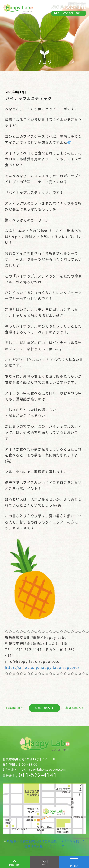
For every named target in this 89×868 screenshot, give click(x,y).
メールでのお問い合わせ (69, 13)
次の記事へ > (75, 708)
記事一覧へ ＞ (44, 708)
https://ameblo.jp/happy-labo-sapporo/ (42, 667)
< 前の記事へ (14, 708)
